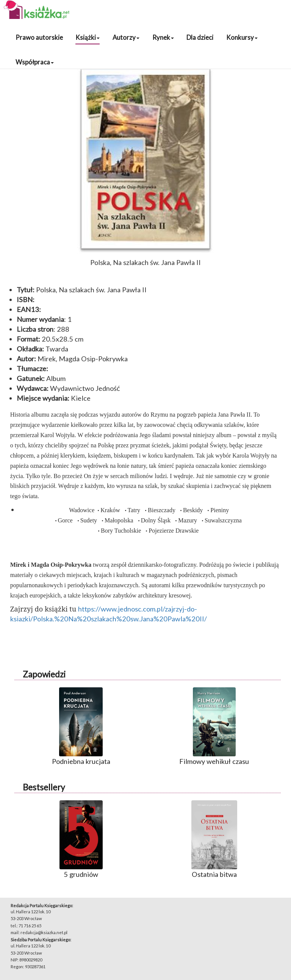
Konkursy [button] (242, 37)
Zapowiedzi (44, 674)
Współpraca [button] (35, 62)
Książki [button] (88, 37)
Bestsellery (44, 787)
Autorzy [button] (126, 37)
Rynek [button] (163, 37)
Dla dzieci (200, 37)
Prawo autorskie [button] (39, 37)
